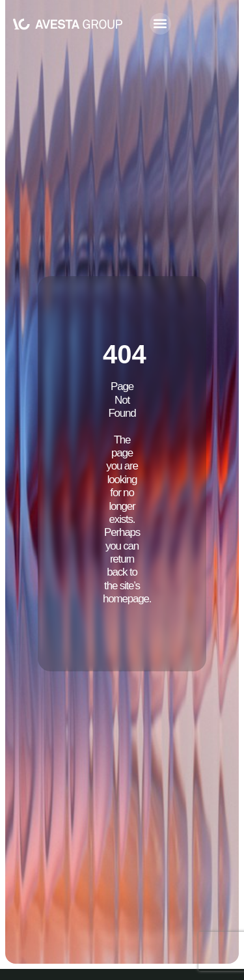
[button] (160, 24)
